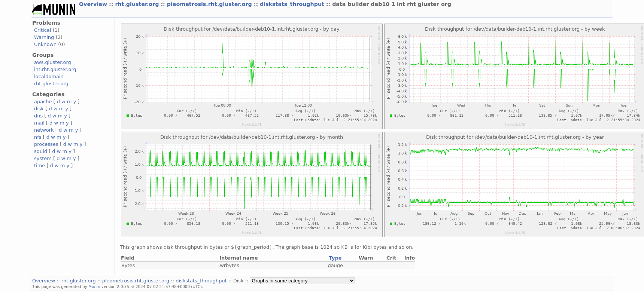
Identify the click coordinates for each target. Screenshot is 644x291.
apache (43, 102)
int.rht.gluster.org (55, 69)
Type (335, 258)
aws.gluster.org (53, 62)
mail (39, 123)
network (44, 130)
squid (41, 151)
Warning (44, 37)
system (43, 158)
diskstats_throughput (293, 4)
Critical (42, 30)
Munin (94, 287)
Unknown (45, 44)
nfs (38, 137)
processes (46, 144)
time (40, 166)
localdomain (49, 76)
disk (39, 109)
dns (38, 116)
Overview (94, 4)
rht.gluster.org (138, 4)
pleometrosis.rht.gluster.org (210, 4)
